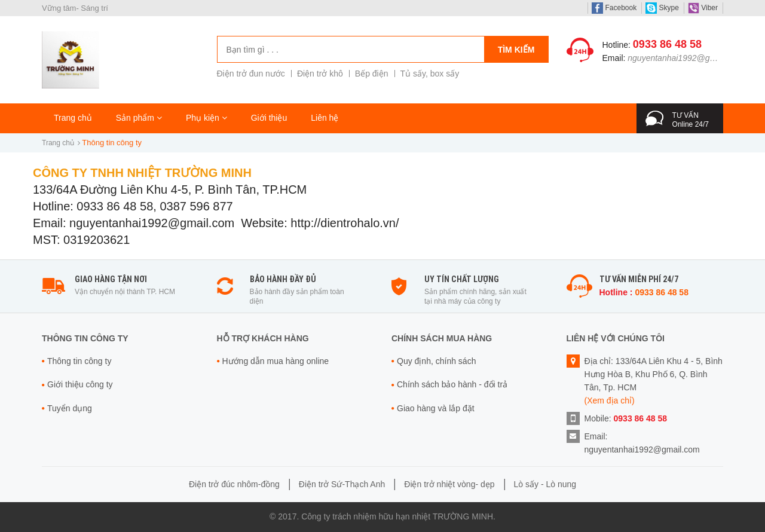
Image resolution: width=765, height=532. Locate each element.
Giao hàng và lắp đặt (436, 408)
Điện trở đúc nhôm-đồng (234, 484)
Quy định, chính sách (436, 361)
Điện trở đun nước (251, 74)
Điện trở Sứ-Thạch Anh (342, 484)
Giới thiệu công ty (80, 384)
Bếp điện (372, 74)
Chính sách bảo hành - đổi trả (452, 384)
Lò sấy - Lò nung (545, 484)
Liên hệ (325, 118)
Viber (703, 8)
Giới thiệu (269, 118)
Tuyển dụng (70, 408)
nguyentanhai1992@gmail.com (685, 58)
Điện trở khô (320, 74)
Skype (662, 8)
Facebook (614, 8)
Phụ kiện (206, 118)
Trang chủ (73, 118)
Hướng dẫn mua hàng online (276, 361)
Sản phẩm (139, 118)
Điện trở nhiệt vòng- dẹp (449, 484)
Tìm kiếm (516, 50)
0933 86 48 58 (667, 44)
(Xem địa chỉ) (610, 400)
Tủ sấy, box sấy (430, 74)
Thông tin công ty (79, 361)
